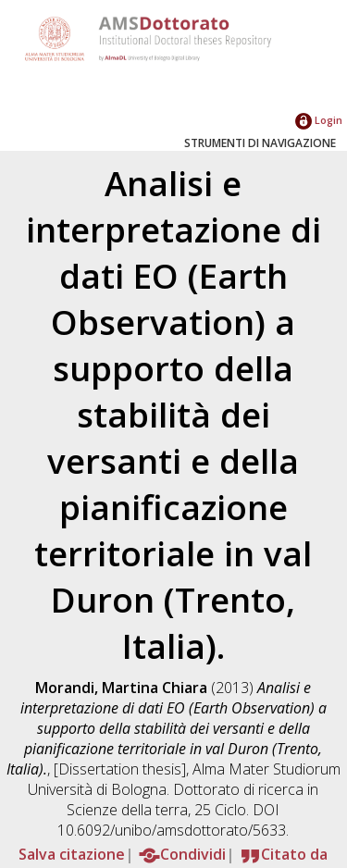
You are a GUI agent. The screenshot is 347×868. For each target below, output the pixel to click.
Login (319, 120)
